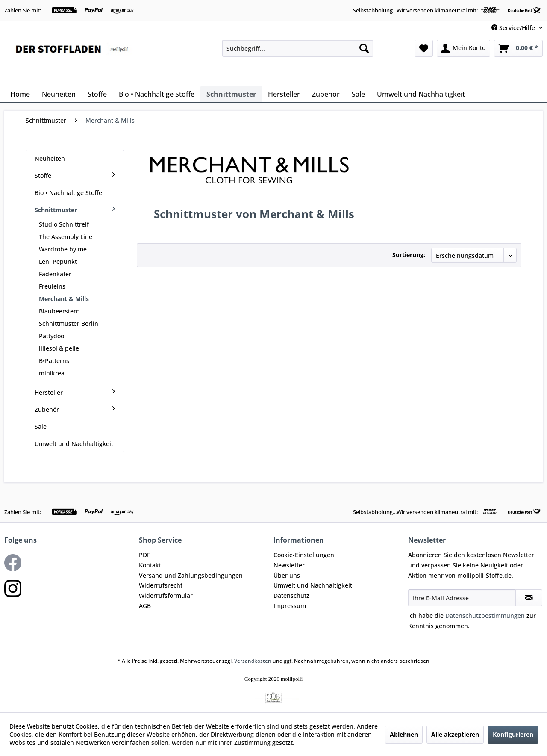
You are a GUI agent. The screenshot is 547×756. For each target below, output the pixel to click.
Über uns (287, 575)
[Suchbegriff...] (298, 48)
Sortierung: (409, 255)
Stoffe (75, 176)
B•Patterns (54, 361)
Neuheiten (50, 158)
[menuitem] (298, 48)
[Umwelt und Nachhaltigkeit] (421, 94)
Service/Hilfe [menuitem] (514, 28)
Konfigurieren (513, 734)
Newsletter (289, 565)
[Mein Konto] (463, 48)
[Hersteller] (284, 94)
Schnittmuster (75, 210)
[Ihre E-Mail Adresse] (462, 598)
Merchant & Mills (64, 299)
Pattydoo (51, 336)
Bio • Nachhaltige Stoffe (68, 193)
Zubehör (75, 409)
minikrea (52, 373)
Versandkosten (253, 661)
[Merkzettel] (424, 48)
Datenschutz (291, 595)
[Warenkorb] (518, 48)
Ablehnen (404, 734)
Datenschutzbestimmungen (485, 616)
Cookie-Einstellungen (304, 555)
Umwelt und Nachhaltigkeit (74, 444)
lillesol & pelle (59, 348)
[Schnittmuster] (231, 94)
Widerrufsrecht (161, 585)
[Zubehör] (326, 94)
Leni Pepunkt (58, 261)
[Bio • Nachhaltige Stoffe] (157, 94)
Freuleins (52, 286)
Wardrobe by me (63, 249)
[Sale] (358, 94)
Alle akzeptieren (455, 734)
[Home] (20, 94)
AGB (145, 606)
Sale (41, 427)
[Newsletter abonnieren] (529, 598)
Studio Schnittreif (64, 224)
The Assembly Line (66, 237)
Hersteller (75, 392)
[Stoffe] (97, 94)
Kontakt (150, 565)
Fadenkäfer (55, 274)
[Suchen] (364, 48)
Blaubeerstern (59, 311)
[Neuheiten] (59, 94)
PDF (144, 555)
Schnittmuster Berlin (69, 323)
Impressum (290, 606)
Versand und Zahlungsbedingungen (191, 575)
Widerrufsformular (166, 595)
